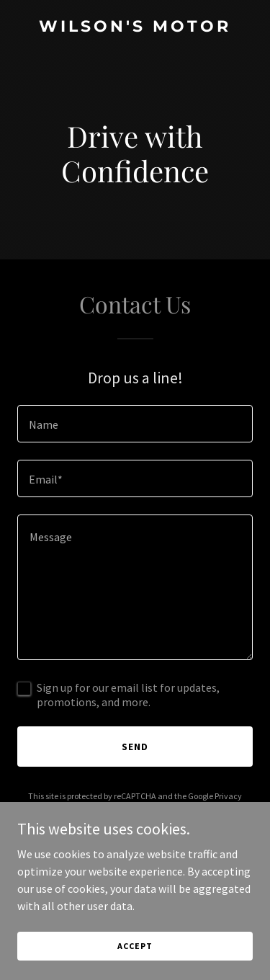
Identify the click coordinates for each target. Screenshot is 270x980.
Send (135, 747)
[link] (135, 27)
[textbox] (135, 424)
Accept (135, 946)
